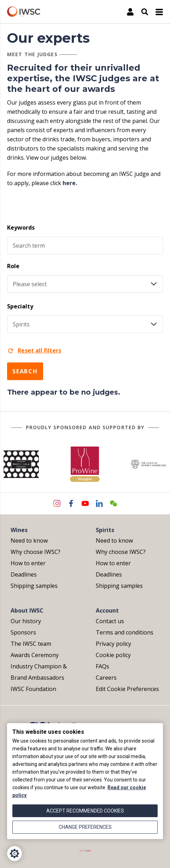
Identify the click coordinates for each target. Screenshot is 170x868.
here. (70, 183)
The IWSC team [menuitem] (31, 644)
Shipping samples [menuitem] (34, 586)
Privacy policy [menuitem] (113, 644)
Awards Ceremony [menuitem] (35, 655)
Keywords (21, 228)
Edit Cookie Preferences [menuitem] (127, 689)
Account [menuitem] (107, 610)
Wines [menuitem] (19, 530)
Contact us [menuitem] (110, 621)
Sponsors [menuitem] (23, 632)
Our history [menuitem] (26, 621)
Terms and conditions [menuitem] (125, 632)
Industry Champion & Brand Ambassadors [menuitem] (39, 672)
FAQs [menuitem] (102, 666)
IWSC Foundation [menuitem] (33, 689)
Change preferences (85, 827)
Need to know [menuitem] (29, 541)
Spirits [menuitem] (105, 530)
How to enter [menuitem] (28, 563)
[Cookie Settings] (14, 854)
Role (13, 266)
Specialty (20, 306)
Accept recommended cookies (85, 811)
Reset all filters (34, 350)
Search (25, 371)
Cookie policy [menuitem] (113, 655)
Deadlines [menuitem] (24, 574)
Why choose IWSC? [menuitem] (36, 552)
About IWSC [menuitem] (27, 610)
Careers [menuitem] (106, 678)
